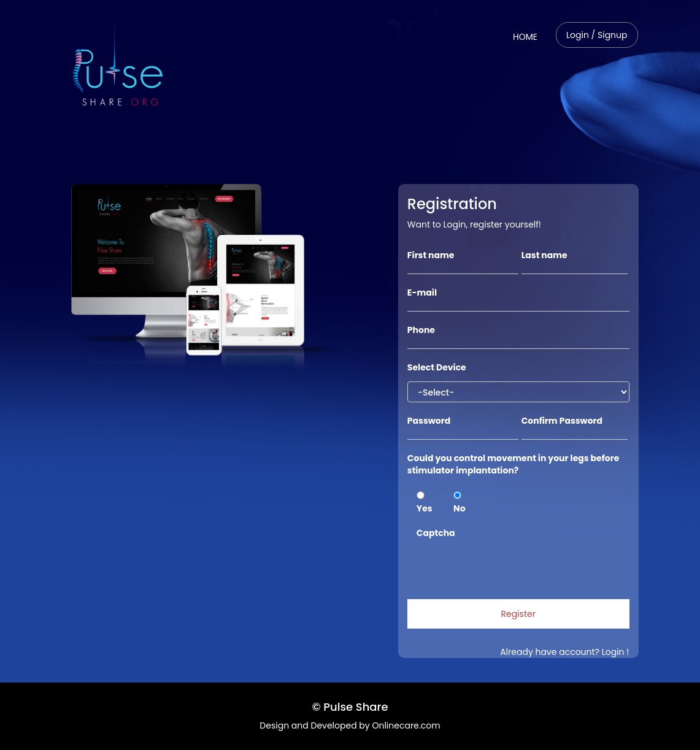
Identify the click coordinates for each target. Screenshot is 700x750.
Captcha (436, 533)
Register (518, 614)
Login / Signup (597, 35)
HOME (530, 36)
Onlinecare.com (406, 725)
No (459, 503)
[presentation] (510, 563)
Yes (425, 503)
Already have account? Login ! (564, 652)
